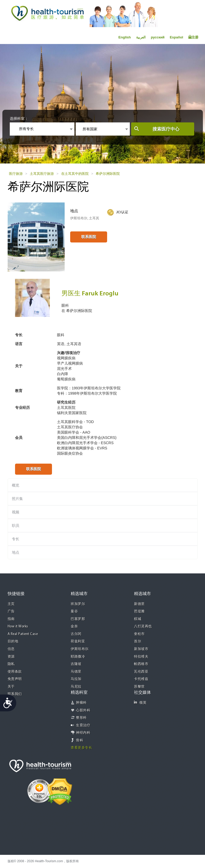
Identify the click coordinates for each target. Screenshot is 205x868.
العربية (141, 37)
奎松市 (139, 634)
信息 (11, 649)
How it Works (18, 626)
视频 (16, 512)
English (125, 37)
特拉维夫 (141, 657)
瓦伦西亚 (141, 672)
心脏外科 (83, 710)
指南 (11, 619)
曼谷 (74, 611)
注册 (193, 37)
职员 (16, 525)
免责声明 (15, 679)
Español (176, 37)
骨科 (80, 740)
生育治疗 (83, 725)
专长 (16, 539)
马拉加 (76, 679)
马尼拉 (76, 687)
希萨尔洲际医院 (108, 174)
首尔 (138, 641)
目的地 (13, 641)
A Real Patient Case (23, 634)
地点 (16, 552)
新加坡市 (141, 649)
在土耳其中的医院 (75, 174)
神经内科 (83, 733)
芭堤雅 (139, 611)
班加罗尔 (78, 604)
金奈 (74, 626)
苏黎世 (139, 687)
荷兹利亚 (78, 641)
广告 (11, 611)
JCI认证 (122, 212)
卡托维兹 (141, 679)
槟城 (138, 619)
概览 (16, 485)
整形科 (81, 718)
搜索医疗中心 (166, 129)
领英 (140, 703)
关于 (11, 687)
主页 (11, 604)
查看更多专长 (81, 748)
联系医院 (89, 237)
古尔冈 (76, 634)
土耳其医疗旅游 (42, 174)
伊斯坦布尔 (80, 649)
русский (158, 37)
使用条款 (15, 672)
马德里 (76, 672)
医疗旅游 (16, 174)
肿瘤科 (81, 703)
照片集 (17, 499)
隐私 (11, 664)
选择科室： (19, 118)
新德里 (139, 604)
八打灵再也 (143, 626)
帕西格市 (141, 664)
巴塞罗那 (78, 619)
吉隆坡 (76, 664)
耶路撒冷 (78, 657)
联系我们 (15, 694)
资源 (11, 657)
